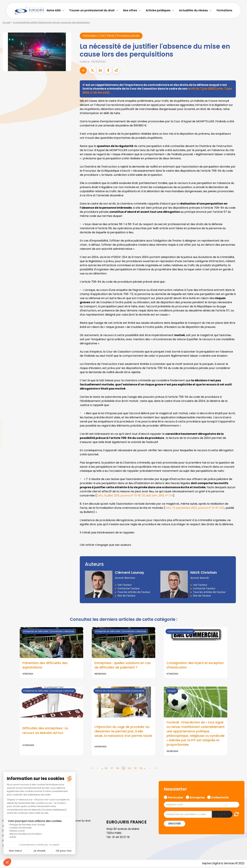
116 (106, 769)
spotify (240, 448)
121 (135, 769)
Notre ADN (54, 10)
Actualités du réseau (193, 10)
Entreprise (197, 798)
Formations (224, 10)
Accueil (6, 22)
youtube (240, 434)
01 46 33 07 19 (121, 838)
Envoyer (175, 825)
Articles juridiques (158, 10)
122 (141, 769)
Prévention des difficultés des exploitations (45, 666)
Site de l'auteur (127, 596)
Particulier (176, 798)
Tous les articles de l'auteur (134, 592)
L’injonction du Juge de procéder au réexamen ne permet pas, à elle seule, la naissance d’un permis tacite (123, 732)
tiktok (240, 455)
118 (118, 769)
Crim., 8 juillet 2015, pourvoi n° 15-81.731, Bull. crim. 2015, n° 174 (137, 496)
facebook (240, 414)
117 (112, 769)
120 (129, 769)
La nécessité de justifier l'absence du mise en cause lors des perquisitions (51, 22)
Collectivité (220, 798)
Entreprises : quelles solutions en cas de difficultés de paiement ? (123, 666)
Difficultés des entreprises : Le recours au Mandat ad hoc (45, 731)
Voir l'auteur (125, 585)
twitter (240, 420)
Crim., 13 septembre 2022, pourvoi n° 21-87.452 (196, 508)
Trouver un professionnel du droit (92, 10)
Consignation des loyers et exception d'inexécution (195, 666)
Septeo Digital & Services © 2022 (223, 864)
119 (123, 769)
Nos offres (130, 10)
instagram (240, 441)
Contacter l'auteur (129, 589)
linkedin (240, 427)
